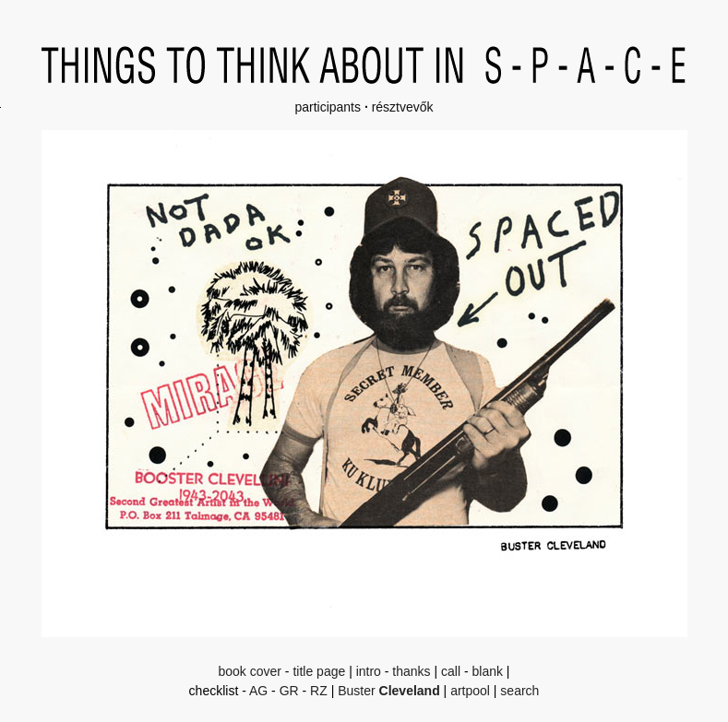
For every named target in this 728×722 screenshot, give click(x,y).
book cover (249, 671)
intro (369, 671)
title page (319, 671)
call (451, 671)
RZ (319, 691)
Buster (389, 691)
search (519, 691)
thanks (411, 671)
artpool (470, 691)
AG (258, 691)
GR (289, 691)
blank (488, 671)
